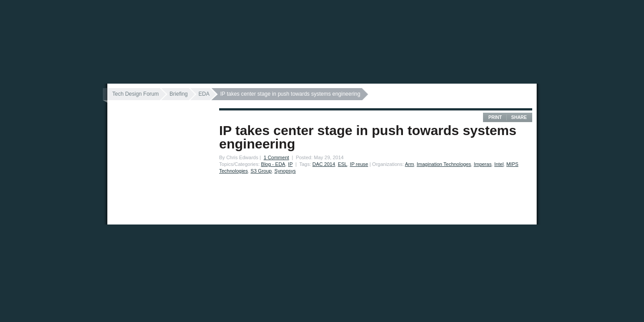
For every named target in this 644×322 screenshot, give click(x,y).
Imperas (483, 164)
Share (519, 117)
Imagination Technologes (444, 164)
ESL (342, 164)
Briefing (179, 94)
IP (290, 164)
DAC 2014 (324, 164)
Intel (499, 164)
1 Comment (276, 157)
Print (495, 117)
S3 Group (261, 171)
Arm (409, 164)
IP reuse (359, 164)
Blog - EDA (273, 164)
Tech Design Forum (136, 94)
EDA (204, 94)
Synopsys (285, 171)
